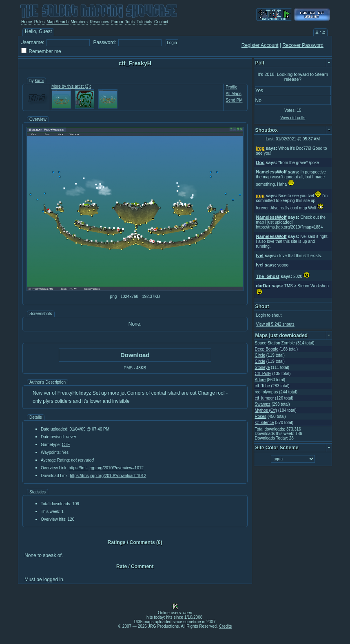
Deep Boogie (267, 349)
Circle (260, 355)
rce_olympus (267, 392)
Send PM (234, 100)
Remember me (45, 51)
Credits (226, 626)
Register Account (260, 45)
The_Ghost (268, 276)
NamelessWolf (271, 172)
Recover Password (303, 45)
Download (135, 355)
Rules (40, 22)
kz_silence (265, 423)
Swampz (263, 404)
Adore (260, 380)
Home (27, 22)
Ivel (260, 255)
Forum (117, 22)
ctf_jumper (265, 398)
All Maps (233, 94)
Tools (130, 22)
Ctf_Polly (263, 374)
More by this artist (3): (71, 86)
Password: (104, 42)
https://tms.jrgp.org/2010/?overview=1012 (106, 468)
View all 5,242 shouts (275, 324)
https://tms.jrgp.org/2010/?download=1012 (108, 476)
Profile (231, 87)
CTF (66, 445)
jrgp (260, 148)
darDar (263, 286)
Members (79, 22)
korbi (39, 81)
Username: (32, 42)
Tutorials (144, 22)
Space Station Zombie (275, 343)
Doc (260, 162)
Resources (100, 22)
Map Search (58, 22)
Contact (161, 22)
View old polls (293, 118)
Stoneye (262, 368)
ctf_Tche (262, 386)
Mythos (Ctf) (266, 410)
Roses (261, 416)
